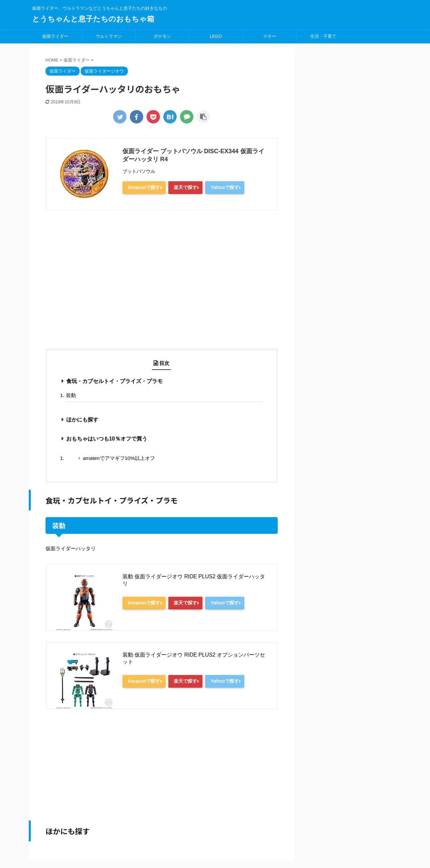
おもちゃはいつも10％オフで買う (107, 439)
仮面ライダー (55, 36)
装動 (71, 395)
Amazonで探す (147, 188)
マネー (270, 36)
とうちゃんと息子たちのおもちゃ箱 (93, 19)
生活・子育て (323, 36)
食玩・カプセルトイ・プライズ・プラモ (114, 381)
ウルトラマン (109, 36)
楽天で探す (193, 188)
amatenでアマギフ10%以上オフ (119, 458)
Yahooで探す (238, 188)
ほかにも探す (82, 420)
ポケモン (162, 36)
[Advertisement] (162, 286)
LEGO (216, 36)
